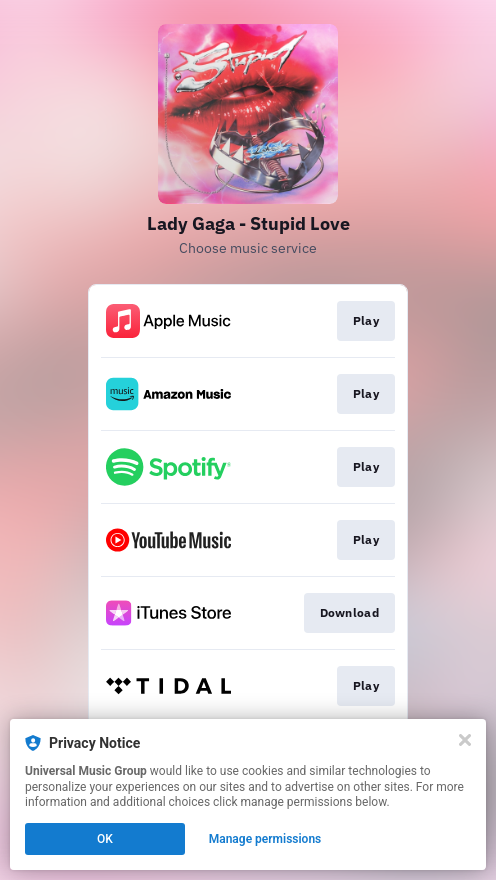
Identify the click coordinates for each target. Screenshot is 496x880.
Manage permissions (265, 839)
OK (105, 839)
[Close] (465, 740)
